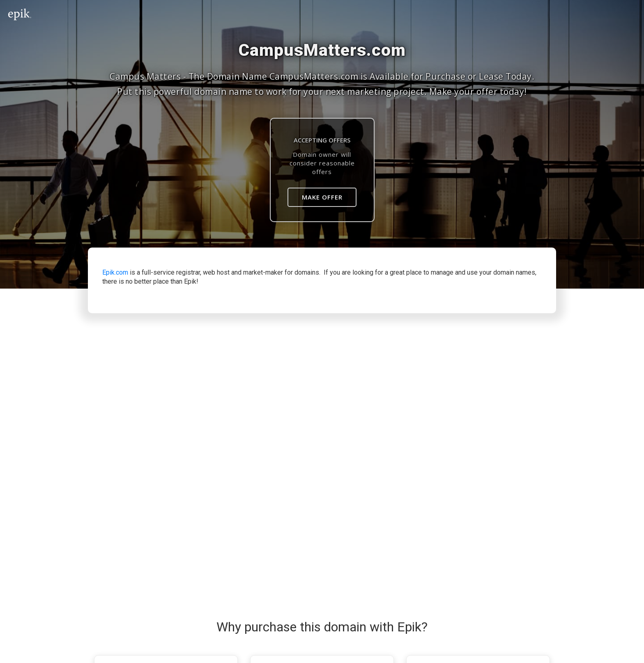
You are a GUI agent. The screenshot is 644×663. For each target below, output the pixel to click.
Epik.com (115, 272)
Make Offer (322, 197)
